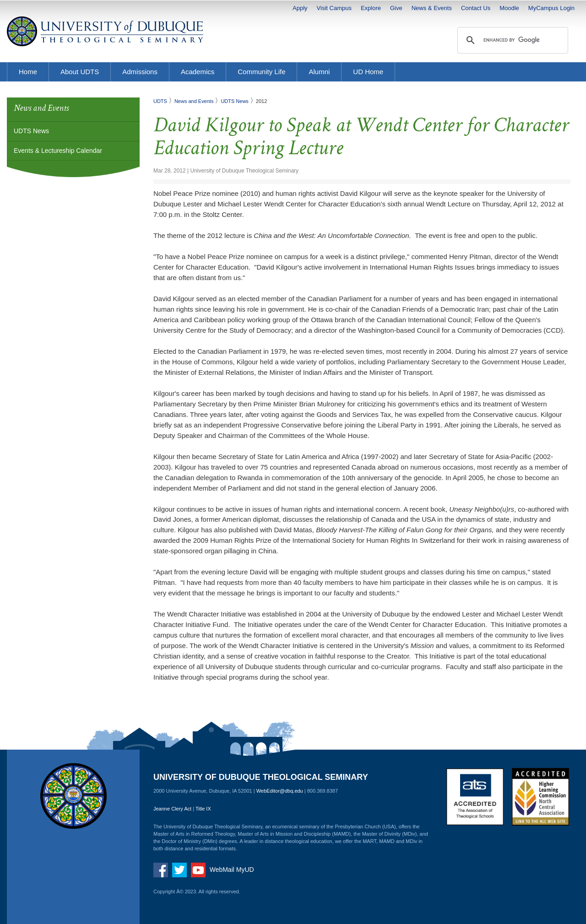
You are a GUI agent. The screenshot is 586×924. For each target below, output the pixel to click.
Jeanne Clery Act (172, 809)
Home (28, 72)
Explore (371, 8)
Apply (300, 8)
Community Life (261, 72)
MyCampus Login (551, 8)
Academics (198, 72)
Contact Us (476, 8)
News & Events (432, 8)
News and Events (194, 101)
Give (396, 8)
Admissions (140, 72)
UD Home (368, 72)
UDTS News (31, 131)
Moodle (509, 8)
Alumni (319, 72)
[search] (511, 40)
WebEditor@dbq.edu (280, 791)
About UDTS (80, 72)
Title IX (203, 809)
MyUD (245, 870)
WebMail (222, 870)
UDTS (160, 101)
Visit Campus (334, 8)
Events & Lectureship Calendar (58, 151)
